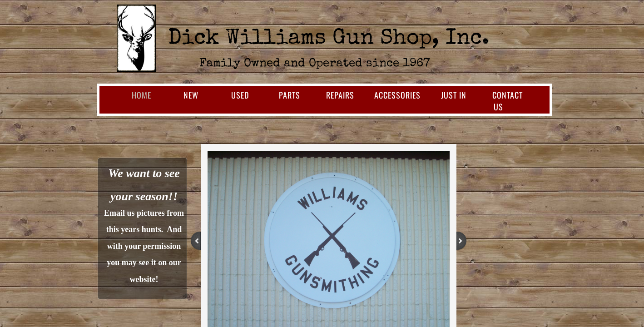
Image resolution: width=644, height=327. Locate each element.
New (191, 95)
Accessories (397, 95)
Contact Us (508, 101)
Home (141, 95)
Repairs (340, 95)
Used (240, 95)
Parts (290, 95)
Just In (454, 95)
